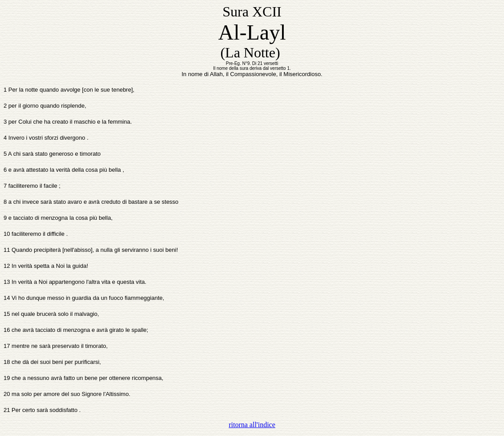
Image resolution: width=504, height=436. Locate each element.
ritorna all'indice (252, 425)
